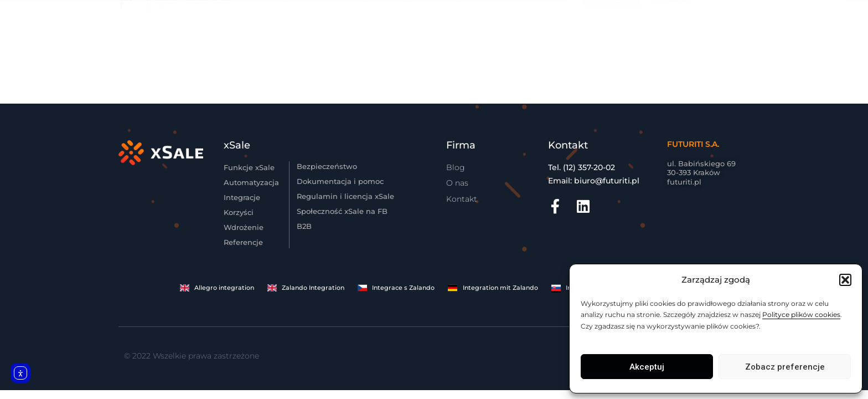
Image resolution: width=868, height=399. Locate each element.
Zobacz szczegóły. (557, 5)
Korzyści (352, 38)
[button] (845, 280)
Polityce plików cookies (801, 314)
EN (727, 38)
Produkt (286, 38)
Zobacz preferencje (785, 367)
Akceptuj (647, 367)
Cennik (415, 38)
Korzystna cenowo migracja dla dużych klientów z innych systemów (407, 5)
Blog (464, 38)
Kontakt (515, 38)
